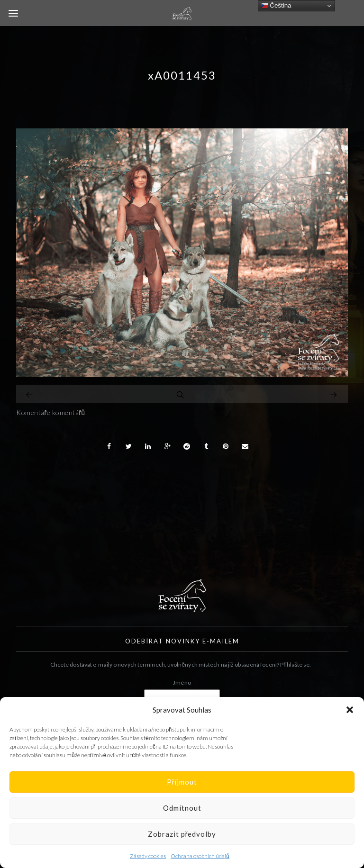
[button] (350, 710)
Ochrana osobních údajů (200, 856)
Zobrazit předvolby (182, 834)
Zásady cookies (148, 856)
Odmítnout (182, 808)
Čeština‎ (276, 6)
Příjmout (182, 782)
